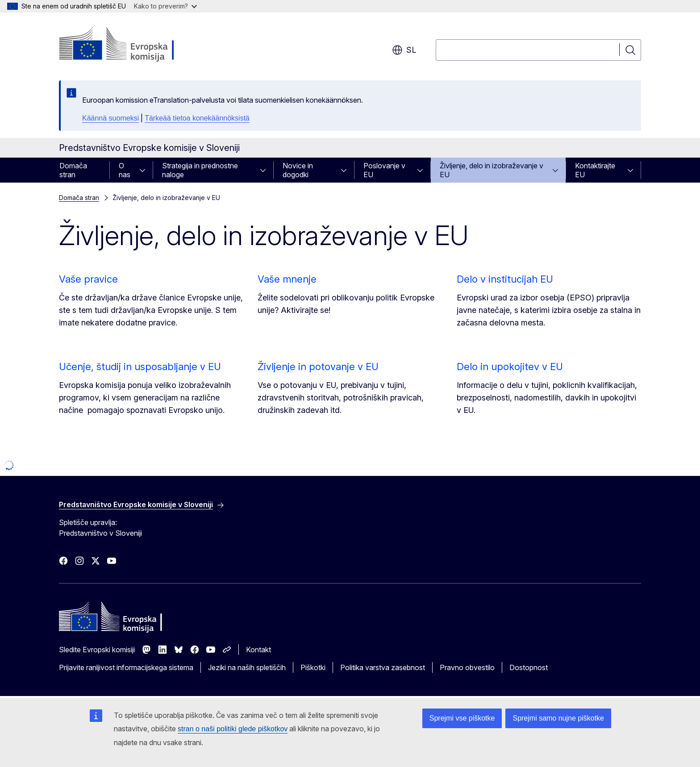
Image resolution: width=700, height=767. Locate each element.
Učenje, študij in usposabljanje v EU (140, 367)
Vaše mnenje (287, 279)
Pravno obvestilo (467, 667)
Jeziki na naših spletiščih (247, 667)
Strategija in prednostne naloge (200, 170)
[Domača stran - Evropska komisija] (131, 45)
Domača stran (73, 170)
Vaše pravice (88, 279)
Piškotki (313, 667)
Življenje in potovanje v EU (318, 367)
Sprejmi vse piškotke (462, 718)
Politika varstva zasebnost (383, 667)
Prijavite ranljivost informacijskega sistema (126, 667)
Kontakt (258, 650)
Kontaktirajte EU (595, 170)
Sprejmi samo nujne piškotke (558, 718)
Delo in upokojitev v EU (510, 367)
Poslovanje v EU (384, 170)
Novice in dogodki (298, 170)
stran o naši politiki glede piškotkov (233, 729)
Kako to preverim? (165, 6)
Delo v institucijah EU (505, 279)
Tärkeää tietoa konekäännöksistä (197, 118)
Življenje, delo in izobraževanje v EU (492, 170)
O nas (125, 170)
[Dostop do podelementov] (145, 170)
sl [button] (404, 50)
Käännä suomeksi (110, 118)
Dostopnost (529, 667)
